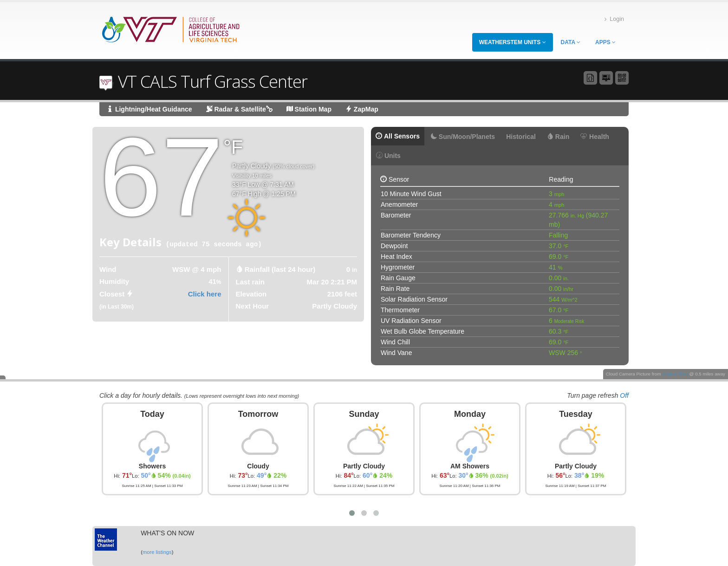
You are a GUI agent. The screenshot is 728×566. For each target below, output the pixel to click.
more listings (157, 552)
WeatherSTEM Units (513, 42)
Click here (205, 294)
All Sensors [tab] (398, 136)
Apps (605, 42)
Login (614, 19)
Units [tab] (388, 156)
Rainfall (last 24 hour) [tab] (280, 269)
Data (571, 42)
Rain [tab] (558, 137)
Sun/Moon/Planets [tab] (463, 137)
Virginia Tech (675, 374)
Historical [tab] (521, 137)
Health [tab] (595, 137)
